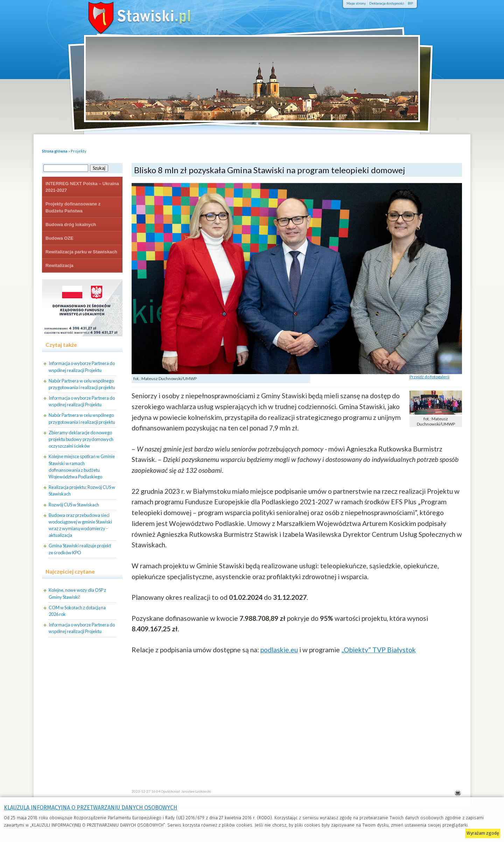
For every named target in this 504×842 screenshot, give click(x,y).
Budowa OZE (59, 238)
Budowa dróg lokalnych (71, 224)
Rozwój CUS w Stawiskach (74, 505)
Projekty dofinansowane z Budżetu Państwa (73, 207)
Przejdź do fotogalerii (429, 377)
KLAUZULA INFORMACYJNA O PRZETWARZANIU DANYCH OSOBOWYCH (90, 808)
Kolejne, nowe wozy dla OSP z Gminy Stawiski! (77, 593)
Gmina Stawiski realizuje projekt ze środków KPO (80, 549)
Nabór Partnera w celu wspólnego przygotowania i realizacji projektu (82, 384)
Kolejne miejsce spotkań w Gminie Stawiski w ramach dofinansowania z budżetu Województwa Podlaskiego (82, 466)
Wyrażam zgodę (483, 833)
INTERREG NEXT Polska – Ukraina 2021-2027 (82, 187)
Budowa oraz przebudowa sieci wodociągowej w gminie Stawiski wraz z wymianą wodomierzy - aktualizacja (80, 525)
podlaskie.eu (279, 650)
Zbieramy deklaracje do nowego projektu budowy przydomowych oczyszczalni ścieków (81, 439)
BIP (410, 3)
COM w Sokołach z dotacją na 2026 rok (77, 611)
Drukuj (458, 793)
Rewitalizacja (59, 265)
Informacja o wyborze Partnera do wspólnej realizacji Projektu (82, 367)
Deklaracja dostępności (387, 3)
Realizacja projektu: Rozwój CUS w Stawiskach (82, 490)
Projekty (79, 151)
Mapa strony (356, 3)
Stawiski (129, 16)
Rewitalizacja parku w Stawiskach (81, 252)
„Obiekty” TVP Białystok (379, 650)
